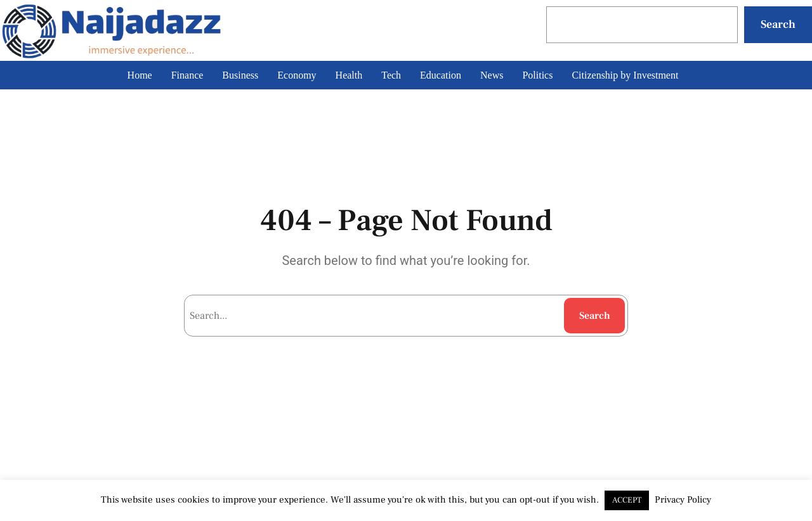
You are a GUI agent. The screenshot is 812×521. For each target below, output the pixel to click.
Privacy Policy (683, 500)
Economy (297, 75)
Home (140, 75)
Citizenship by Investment (625, 75)
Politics (537, 75)
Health (349, 75)
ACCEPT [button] (627, 500)
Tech (391, 75)
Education (441, 75)
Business (240, 75)
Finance (187, 75)
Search (778, 24)
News (492, 75)
